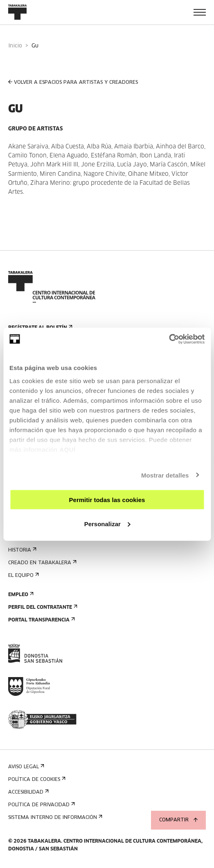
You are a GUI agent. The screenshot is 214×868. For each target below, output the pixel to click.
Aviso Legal (25, 767)
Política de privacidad (41, 805)
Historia (21, 550)
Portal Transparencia (41, 620)
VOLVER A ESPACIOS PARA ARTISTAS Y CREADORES (73, 82)
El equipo (23, 575)
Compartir (178, 820)
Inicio (15, 46)
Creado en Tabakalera (42, 563)
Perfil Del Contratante (42, 607)
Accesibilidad (28, 792)
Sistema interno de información (54, 818)
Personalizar (107, 524)
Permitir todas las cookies (107, 500)
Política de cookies (36, 779)
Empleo (20, 595)
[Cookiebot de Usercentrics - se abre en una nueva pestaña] (169, 339)
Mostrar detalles (165, 475)
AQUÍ (68, 449)
